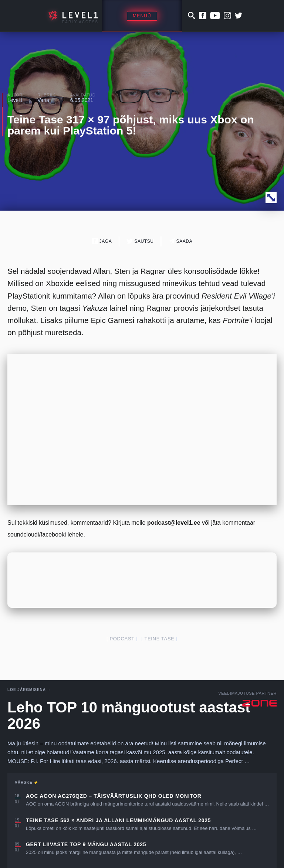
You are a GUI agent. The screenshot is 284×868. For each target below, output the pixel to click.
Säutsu (140, 241)
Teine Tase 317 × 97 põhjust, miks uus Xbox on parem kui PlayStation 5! (131, 125)
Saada (181, 241)
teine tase (159, 639)
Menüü (142, 16)
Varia (43, 100)
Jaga (102, 241)
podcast (122, 639)
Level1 (15, 100)
